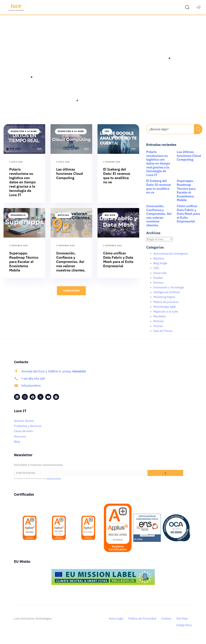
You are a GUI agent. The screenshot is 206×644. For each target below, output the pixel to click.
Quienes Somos (24, 425)
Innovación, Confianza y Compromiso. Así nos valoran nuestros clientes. (159, 220)
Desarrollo (18, 219)
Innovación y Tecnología (169, 291)
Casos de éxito (23, 435)
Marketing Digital (164, 301)
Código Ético (184, 629)
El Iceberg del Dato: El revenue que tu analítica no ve (159, 191)
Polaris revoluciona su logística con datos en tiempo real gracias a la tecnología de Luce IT (158, 167)
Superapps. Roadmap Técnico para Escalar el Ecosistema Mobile (186, 194)
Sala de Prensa (163, 335)
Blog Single (160, 267)
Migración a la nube (24, 135)
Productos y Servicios (28, 430)
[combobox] (170, 133)
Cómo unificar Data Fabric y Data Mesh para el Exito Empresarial (188, 218)
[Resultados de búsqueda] (170, 140)
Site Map (182, 623)
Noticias (63, 219)
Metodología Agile (165, 311)
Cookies (166, 623)
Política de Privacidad (142, 623)
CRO (107, 135)
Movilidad (159, 320)
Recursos (20, 440)
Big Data (110, 219)
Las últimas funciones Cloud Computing (189, 160)
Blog (17, 446)
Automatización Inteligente (171, 258)
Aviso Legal (116, 623)
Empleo (158, 282)
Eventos (158, 287)
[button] (188, 7)
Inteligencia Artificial (167, 296)
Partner (158, 330)
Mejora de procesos (166, 306)
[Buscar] (198, 133)
